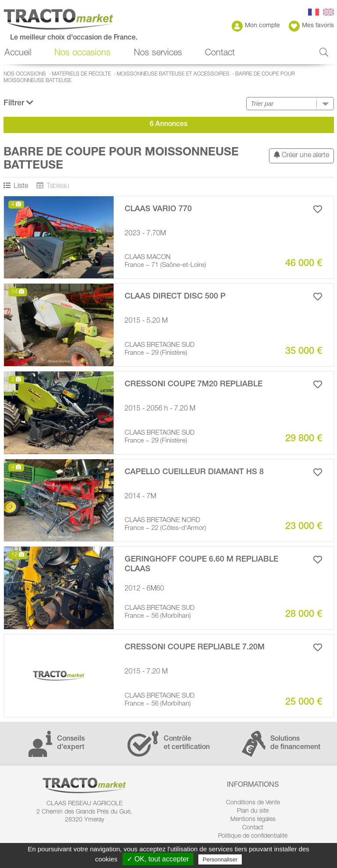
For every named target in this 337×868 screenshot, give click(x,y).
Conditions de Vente (253, 803)
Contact (220, 54)
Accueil (18, 54)
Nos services (158, 54)
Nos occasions (82, 54)
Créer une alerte (301, 155)
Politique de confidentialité (253, 836)
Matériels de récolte (81, 74)
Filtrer (18, 103)
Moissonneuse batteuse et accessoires (173, 74)
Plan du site (253, 811)
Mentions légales (253, 820)
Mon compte (256, 26)
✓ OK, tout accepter (158, 859)
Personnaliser (220, 859)
